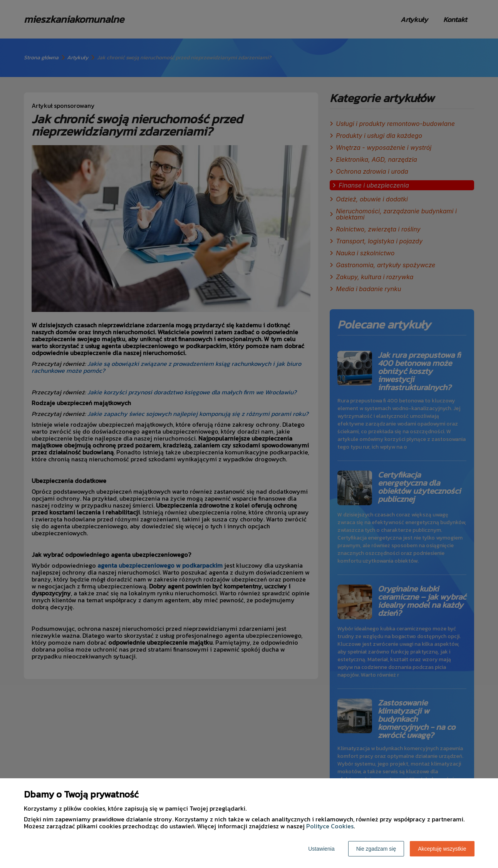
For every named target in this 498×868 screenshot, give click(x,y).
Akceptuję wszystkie (442, 849)
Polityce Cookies (330, 826)
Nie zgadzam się (376, 849)
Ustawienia (321, 849)
